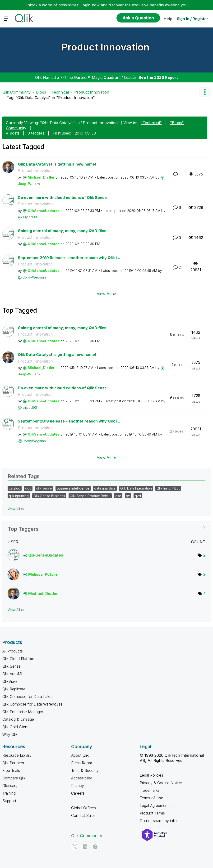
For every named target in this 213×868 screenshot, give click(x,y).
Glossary (10, 786)
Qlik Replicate (14, 689)
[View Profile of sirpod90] (30, 217)
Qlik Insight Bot (168, 488)
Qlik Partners (13, 763)
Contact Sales (83, 815)
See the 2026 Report (158, 77)
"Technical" (151, 123)
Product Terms (152, 813)
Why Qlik (10, 734)
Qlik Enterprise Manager (23, 712)
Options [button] (205, 92)
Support (9, 801)
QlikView (10, 681)
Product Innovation (105, 47)
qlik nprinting (19, 496)
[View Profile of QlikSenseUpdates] (44, 211)
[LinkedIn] (85, 847)
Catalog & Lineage (18, 719)
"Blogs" (177, 123)
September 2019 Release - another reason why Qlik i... (69, 258)
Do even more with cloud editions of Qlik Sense (62, 198)
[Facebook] (95, 847)
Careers (78, 793)
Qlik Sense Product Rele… (90, 496)
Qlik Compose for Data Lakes (28, 697)
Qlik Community (16, 92)
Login (86, 5)
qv (128, 496)
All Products (13, 651)
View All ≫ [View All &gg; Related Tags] (16, 509)
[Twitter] (75, 847)
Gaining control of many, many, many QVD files (62, 231)
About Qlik (80, 755)
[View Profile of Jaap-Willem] (29, 184)
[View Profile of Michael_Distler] (41, 177)
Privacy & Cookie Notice (161, 783)
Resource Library (17, 755)
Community (16, 128)
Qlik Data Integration (136, 488)
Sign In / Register (193, 19)
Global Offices (83, 808)
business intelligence (73, 488)
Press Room (82, 763)
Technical (60, 92)
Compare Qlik (14, 778)
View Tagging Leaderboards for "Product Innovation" (106, 527)
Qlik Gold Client (15, 727)
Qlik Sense (12, 666)
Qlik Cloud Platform (19, 659)
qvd (138, 496)
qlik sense (44, 488)
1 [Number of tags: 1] (205, 594)
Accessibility (82, 778)
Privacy (78, 786)
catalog (15, 488)
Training (9, 793)
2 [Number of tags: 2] (204, 555)
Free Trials (11, 770)
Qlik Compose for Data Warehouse (32, 704)
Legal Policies (151, 775)
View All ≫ (107, 293)
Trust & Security (85, 770)
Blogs (41, 92)
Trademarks (150, 790)
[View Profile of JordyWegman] (34, 277)
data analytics (105, 488)
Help (168, 19)
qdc (28, 488)
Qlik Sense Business (49, 496)
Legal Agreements (155, 805)
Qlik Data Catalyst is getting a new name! (57, 164)
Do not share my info (158, 821)
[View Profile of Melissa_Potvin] (43, 574)
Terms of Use (151, 798)
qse (118, 496)
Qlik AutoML (13, 674)
